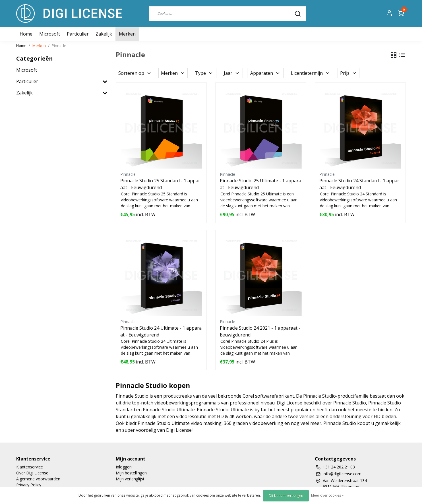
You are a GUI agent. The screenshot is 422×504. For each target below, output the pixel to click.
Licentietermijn (311, 73)
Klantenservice (30, 467)
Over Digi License (32, 473)
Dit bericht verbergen (286, 496)
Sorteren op (135, 73)
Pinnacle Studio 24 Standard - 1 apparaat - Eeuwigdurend (359, 184)
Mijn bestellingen (131, 473)
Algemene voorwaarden (38, 479)
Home (21, 46)
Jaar (232, 73)
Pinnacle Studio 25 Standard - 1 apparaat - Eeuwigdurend (160, 184)
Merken (127, 34)
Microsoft (50, 34)
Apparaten (265, 73)
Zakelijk (104, 34)
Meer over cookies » (327, 495)
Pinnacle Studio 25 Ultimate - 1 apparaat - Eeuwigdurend (260, 184)
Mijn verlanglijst (130, 479)
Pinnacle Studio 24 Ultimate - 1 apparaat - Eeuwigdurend (161, 331)
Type (204, 73)
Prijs (348, 73)
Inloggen (124, 467)
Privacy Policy (29, 485)
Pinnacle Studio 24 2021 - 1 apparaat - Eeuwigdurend (260, 331)
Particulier (78, 34)
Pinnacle (59, 46)
